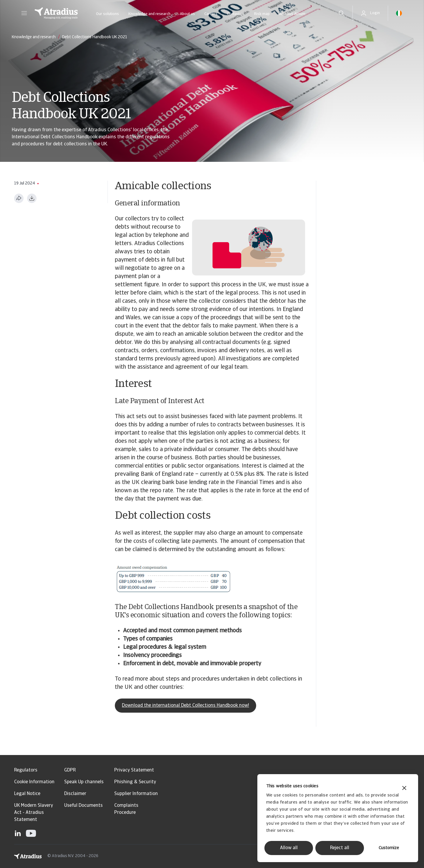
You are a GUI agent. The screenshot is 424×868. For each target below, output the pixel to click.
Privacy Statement (134, 770)
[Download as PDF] (32, 198)
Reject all (340, 848)
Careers (211, 14)
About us (187, 14)
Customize (389, 848)
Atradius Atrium (292, 14)
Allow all (289, 848)
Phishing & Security (135, 782)
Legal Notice (27, 794)
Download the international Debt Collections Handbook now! (185, 706)
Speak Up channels (84, 782)
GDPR (70, 770)
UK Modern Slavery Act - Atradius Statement (34, 813)
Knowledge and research (149, 14)
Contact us (236, 14)
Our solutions (107, 14)
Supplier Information (136, 794)
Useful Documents (83, 806)
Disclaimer (75, 794)
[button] (24, 13)
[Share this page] (19, 198)
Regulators (26, 770)
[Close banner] (404, 789)
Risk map (262, 14)
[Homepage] (56, 13)
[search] (342, 13)
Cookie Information (34, 782)
